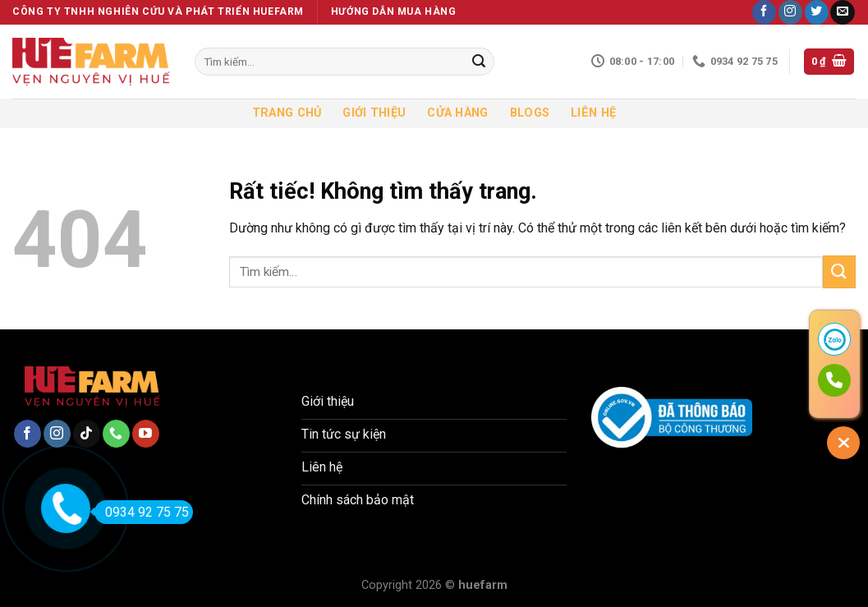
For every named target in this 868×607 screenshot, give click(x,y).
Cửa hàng (457, 113)
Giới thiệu (374, 113)
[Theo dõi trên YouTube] (146, 434)
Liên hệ (593, 113)
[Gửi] (479, 62)
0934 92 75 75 (142, 512)
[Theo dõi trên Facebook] (764, 12)
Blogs (530, 113)
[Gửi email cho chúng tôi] (842, 12)
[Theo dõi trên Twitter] (817, 12)
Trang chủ (287, 113)
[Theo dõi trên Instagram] (790, 12)
